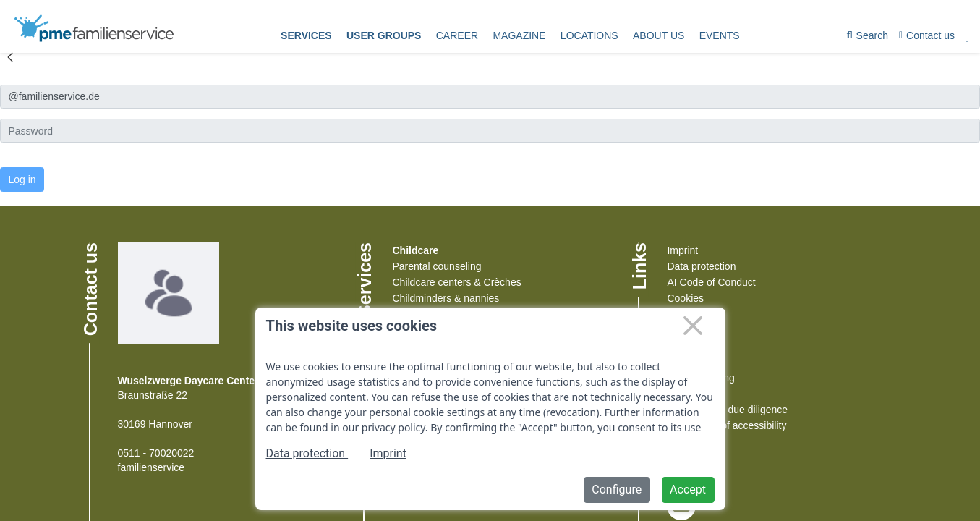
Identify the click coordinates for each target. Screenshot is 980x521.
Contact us (927, 35)
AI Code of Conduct (711, 282)
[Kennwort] (490, 131)
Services (306, 35)
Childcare (415, 250)
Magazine (519, 35)
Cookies (685, 298)
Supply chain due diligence (727, 410)
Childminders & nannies (446, 298)
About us (659, 35)
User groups (384, 35)
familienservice (152, 467)
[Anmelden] (490, 97)
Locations (589, 35)
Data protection (701, 266)
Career (457, 35)
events (720, 35)
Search (868, 38)
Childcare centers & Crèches (456, 282)
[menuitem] (306, 36)
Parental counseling (436, 266)
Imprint (682, 250)
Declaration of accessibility (727, 425)
